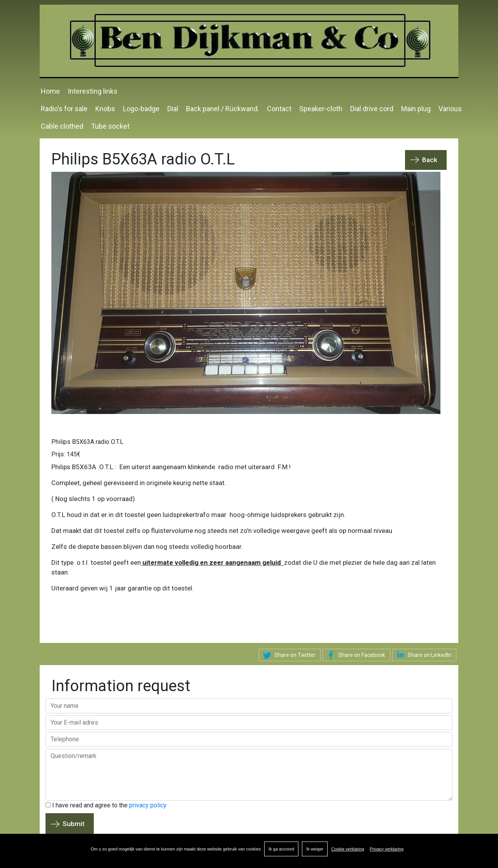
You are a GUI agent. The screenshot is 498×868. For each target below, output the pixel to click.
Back (430, 160)
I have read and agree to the (106, 805)
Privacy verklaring (387, 849)
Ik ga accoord (281, 849)
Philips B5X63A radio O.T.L (87, 442)
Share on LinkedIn (423, 655)
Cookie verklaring (348, 849)
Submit (74, 824)
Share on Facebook (355, 655)
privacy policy (148, 805)
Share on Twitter (288, 655)
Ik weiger (315, 849)
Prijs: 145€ (66, 454)
